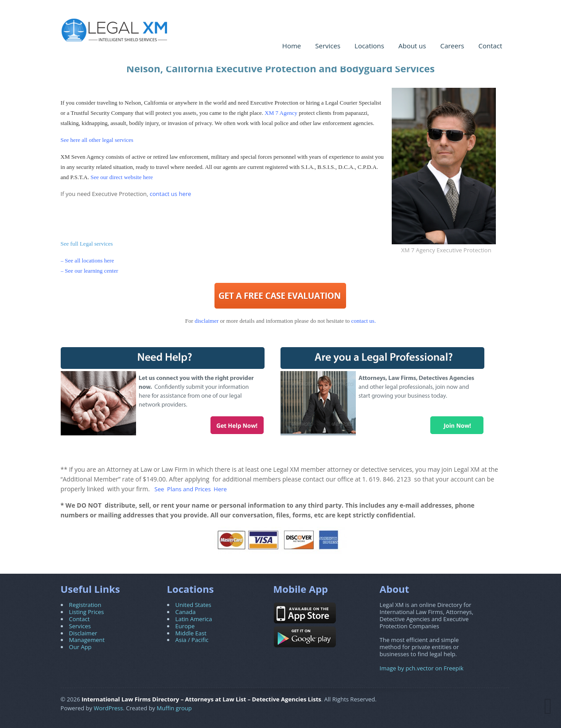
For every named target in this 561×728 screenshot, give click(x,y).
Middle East (191, 633)
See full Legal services (87, 244)
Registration (85, 605)
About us (412, 46)
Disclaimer (83, 633)
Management (87, 640)
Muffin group (174, 708)
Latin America (194, 619)
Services (328, 46)
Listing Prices (87, 612)
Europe (185, 626)
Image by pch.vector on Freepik (422, 668)
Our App (80, 647)
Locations (369, 46)
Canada (186, 612)
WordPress (109, 708)
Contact (491, 46)
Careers (452, 46)
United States (193, 605)
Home (292, 46)
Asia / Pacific (192, 640)
